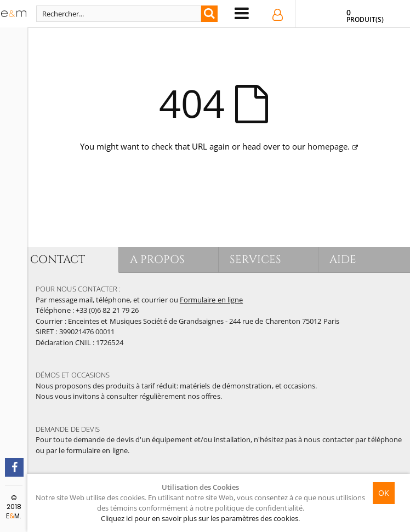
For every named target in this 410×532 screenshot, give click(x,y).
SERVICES (256, 259)
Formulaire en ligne (211, 300)
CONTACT (58, 259)
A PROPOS (158, 259)
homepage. (329, 146)
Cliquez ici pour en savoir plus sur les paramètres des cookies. (200, 518)
